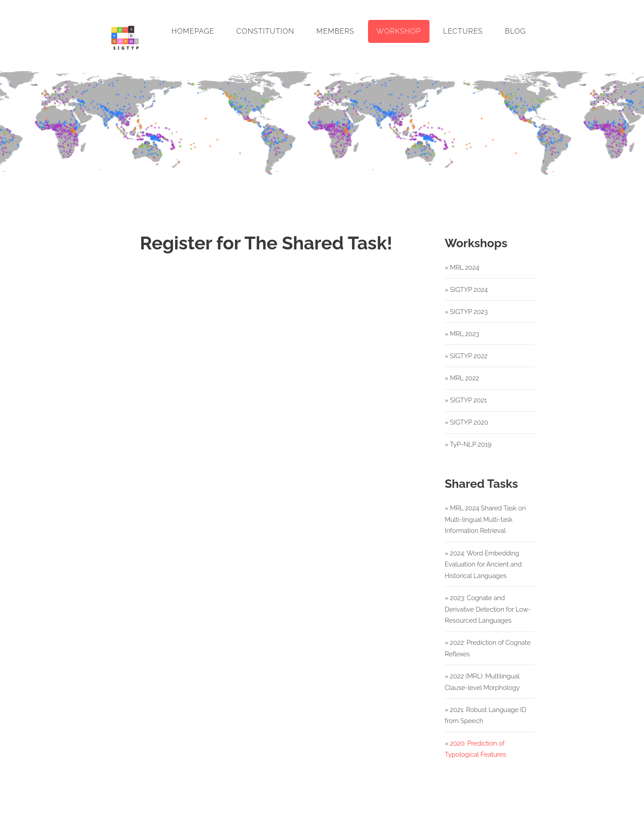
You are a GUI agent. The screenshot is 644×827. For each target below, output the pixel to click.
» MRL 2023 (462, 334)
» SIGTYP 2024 (466, 289)
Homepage (193, 31)
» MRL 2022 (462, 378)
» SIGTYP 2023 (466, 312)
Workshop (399, 31)
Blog (516, 31)
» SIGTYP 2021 (466, 400)
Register (266, 461)
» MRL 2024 (462, 267)
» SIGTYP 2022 (466, 356)
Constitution (266, 31)
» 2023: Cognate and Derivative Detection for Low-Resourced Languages (488, 609)
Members (335, 31)
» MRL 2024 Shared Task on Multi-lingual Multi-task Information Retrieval (485, 519)
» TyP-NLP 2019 (468, 444)
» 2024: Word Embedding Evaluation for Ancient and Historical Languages (483, 564)
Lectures (463, 31)
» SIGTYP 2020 (467, 422)
